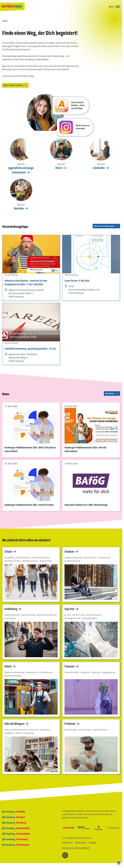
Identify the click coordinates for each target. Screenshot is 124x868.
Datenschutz (81, 842)
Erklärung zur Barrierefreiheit (76, 848)
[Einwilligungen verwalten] (119, 863)
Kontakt (93, 842)
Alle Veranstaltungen (106, 226)
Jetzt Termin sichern (15, 85)
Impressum (67, 842)
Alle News (112, 393)
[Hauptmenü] (114, 7)
